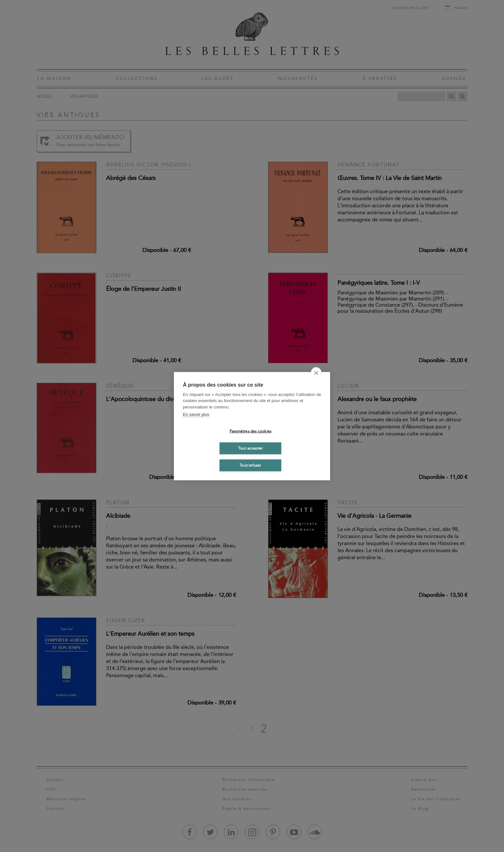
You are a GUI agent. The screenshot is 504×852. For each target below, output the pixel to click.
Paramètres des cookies (250, 431)
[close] (316, 372)
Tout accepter (251, 448)
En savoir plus (196, 414)
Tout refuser (250, 465)
